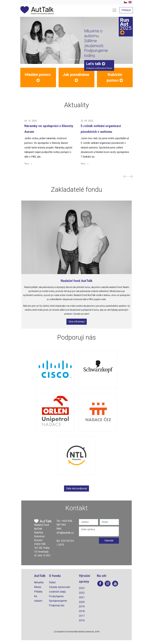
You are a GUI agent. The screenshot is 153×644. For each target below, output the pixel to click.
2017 (82, 616)
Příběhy (38, 592)
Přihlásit (126, 10)
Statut (52, 582)
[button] (38, 78)
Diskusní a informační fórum (99, 66)
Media (38, 587)
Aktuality (39, 582)
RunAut (126, 26)
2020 (82, 602)
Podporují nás (57, 605)
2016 (82, 620)
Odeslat (109, 541)
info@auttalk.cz (65, 533)
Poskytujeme (56, 596)
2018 (82, 611)
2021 (82, 597)
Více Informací (77, 322)
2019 (82, 607)
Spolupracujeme (58, 601)
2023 (82, 588)
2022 (82, 593)
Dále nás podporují (76, 488)
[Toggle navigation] (114, 10)
